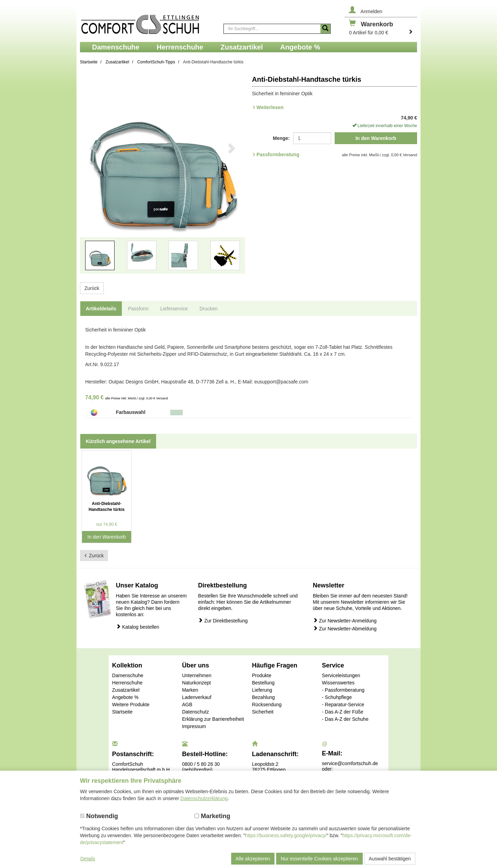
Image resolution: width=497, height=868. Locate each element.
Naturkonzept (196, 683)
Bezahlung (263, 697)
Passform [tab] (138, 309)
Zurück (92, 288)
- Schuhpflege (337, 697)
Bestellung (263, 683)
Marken (190, 690)
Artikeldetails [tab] (101, 309)
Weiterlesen (270, 107)
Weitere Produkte (131, 705)
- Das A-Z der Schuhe (345, 719)
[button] (92, 177)
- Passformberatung (343, 690)
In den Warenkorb (376, 138)
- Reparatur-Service (343, 705)
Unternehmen (197, 675)
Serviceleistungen (341, 675)
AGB (187, 705)
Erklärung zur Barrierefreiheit (213, 719)
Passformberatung (278, 154)
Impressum (194, 726)
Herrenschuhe (127, 683)
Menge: (281, 138)
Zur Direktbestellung (223, 621)
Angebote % (125, 697)
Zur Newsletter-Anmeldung (345, 621)
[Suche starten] (325, 29)
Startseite (122, 712)
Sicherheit (263, 712)
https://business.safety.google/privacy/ (286, 835)
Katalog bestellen (138, 627)
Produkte (262, 675)
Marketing (212, 816)
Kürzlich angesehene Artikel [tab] (118, 441)
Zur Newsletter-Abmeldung (345, 628)
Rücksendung (267, 705)
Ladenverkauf (197, 697)
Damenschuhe (128, 675)
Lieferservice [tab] (174, 309)
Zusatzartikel (126, 690)
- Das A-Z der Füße (343, 712)
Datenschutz (196, 712)
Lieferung (262, 690)
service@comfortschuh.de (350, 763)
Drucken (208, 309)
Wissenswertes (338, 683)
